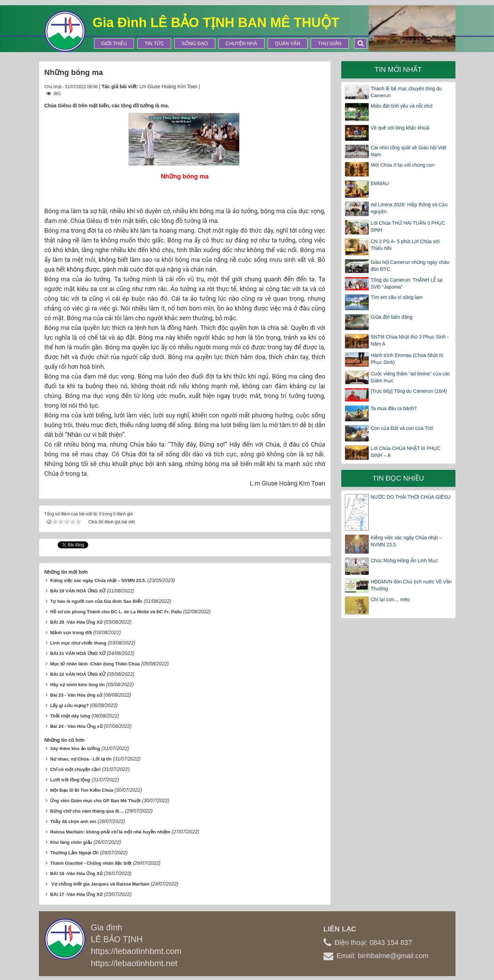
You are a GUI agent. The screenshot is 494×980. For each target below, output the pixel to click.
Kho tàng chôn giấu (71, 842)
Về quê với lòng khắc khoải (400, 128)
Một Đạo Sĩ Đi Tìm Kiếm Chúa (82, 790)
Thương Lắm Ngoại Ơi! (74, 853)
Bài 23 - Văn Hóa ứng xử (76, 695)
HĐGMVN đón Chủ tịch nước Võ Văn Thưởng (411, 585)
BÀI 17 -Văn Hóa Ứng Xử (76, 894)
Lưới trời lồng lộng (70, 780)
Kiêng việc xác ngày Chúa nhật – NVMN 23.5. (98, 580)
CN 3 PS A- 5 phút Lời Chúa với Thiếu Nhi (405, 245)
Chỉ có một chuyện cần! (75, 769)
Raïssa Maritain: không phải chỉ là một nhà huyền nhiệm (110, 832)
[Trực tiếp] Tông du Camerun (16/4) (409, 391)
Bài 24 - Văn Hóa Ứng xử (76, 726)
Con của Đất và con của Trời (402, 428)
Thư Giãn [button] (330, 43)
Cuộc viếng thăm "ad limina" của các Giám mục (411, 377)
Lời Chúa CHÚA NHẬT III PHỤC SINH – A (405, 452)
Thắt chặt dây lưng (70, 716)
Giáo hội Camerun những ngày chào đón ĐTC (410, 266)
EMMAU (380, 183)
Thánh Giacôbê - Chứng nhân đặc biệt (91, 863)
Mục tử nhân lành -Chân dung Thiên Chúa (95, 664)
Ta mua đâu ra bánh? (394, 408)
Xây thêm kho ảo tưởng (75, 749)
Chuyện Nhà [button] (241, 43)
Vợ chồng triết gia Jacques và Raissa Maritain (100, 884)
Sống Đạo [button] (195, 43)
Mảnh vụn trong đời (71, 633)
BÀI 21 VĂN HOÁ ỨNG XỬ (78, 653)
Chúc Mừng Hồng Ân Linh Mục (404, 560)
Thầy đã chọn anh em (73, 821)
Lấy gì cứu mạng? (69, 705)
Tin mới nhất (398, 69)
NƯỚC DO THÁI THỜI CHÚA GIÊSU (411, 497)
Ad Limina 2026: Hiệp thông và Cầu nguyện (409, 208)
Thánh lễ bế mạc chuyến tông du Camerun (406, 92)
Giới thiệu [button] (114, 43)
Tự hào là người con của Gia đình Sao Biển (96, 601)
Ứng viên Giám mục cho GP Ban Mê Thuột (95, 801)
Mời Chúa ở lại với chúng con (403, 165)
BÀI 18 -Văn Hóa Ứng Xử (76, 874)
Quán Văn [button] (288, 43)
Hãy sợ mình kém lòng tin (77, 685)
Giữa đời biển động (392, 317)
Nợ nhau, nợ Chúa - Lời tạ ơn (81, 759)
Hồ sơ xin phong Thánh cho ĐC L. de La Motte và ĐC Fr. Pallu (116, 612)
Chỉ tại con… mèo (390, 599)
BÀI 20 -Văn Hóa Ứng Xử (76, 622)
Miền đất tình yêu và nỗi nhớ (402, 106)
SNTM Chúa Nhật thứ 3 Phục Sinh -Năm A (410, 340)
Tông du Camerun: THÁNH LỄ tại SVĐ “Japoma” (407, 283)
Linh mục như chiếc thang (78, 643)
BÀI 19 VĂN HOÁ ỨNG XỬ (78, 591)
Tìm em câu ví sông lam (397, 297)
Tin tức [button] (154, 43)
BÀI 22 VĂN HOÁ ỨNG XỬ (78, 674)
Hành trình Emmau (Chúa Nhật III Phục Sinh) (407, 359)
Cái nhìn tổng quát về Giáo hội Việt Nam (409, 151)
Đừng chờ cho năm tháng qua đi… (87, 811)
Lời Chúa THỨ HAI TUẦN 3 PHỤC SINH (408, 226)
